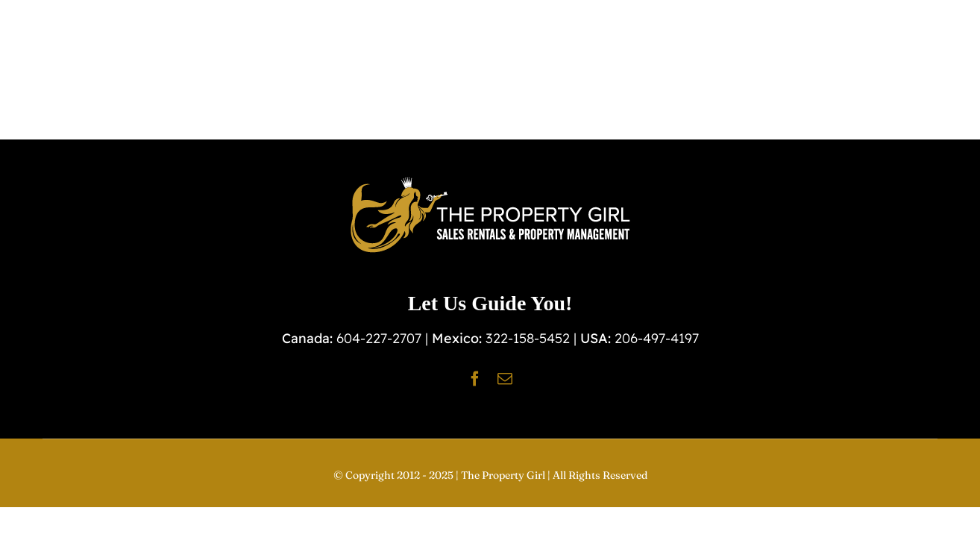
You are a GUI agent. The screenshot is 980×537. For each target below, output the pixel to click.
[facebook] (475, 379)
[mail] (505, 379)
